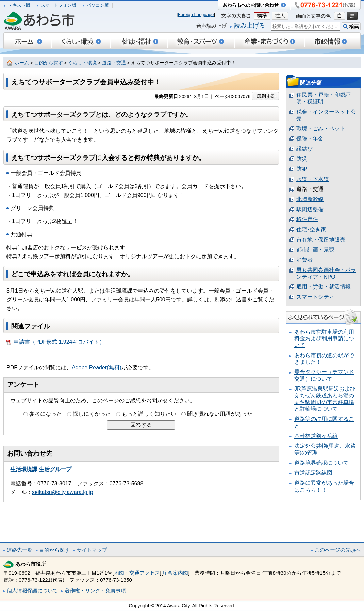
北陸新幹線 (310, 199)
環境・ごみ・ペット (321, 128)
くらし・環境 (82, 63)
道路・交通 (114, 63)
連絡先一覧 (20, 550)
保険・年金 (310, 139)
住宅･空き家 (311, 229)
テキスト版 (19, 5)
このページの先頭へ (338, 550)
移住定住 (307, 219)
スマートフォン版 (59, 5)
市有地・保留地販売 (321, 240)
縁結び (304, 149)
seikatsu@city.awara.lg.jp (63, 492)
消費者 (304, 260)
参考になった (46, 414)
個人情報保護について (32, 590)
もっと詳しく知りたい (149, 414)
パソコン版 (98, 5)
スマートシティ (315, 297)
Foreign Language (196, 14)
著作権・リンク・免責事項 (95, 590)
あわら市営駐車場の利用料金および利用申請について (324, 338)
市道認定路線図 (313, 473)
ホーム (22, 63)
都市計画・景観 (315, 250)
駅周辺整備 (310, 209)
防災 (302, 159)
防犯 (302, 169)
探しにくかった (92, 414)
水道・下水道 (313, 179)
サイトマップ (92, 550)
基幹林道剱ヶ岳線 (316, 436)
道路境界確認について (321, 463)
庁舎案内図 (175, 573)
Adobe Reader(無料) (97, 368)
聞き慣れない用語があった (220, 414)
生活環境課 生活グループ (41, 469)
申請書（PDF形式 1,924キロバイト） (56, 342)
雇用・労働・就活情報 (324, 287)
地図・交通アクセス (137, 573)
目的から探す (49, 63)
